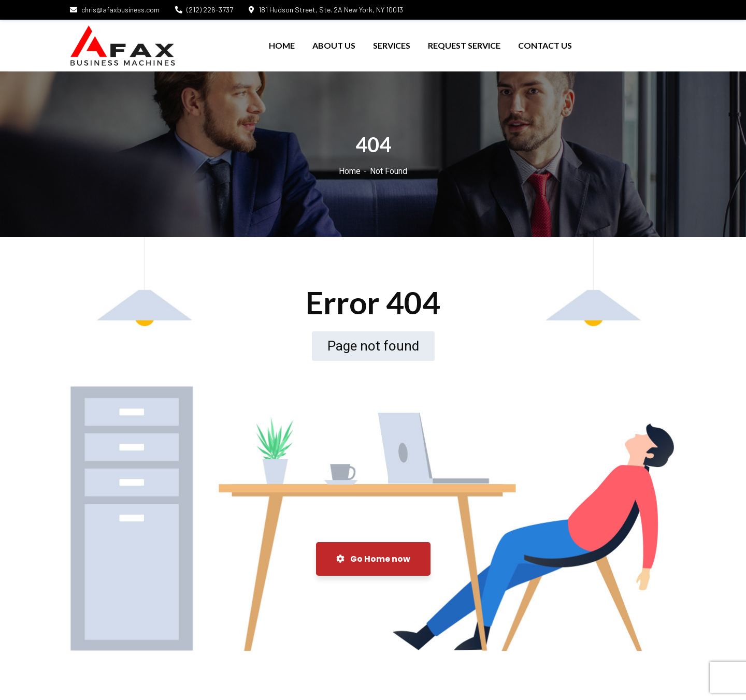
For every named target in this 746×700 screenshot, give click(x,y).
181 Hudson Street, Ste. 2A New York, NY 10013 (326, 10)
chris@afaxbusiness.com (115, 10)
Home (350, 171)
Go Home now (373, 559)
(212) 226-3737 (204, 10)
